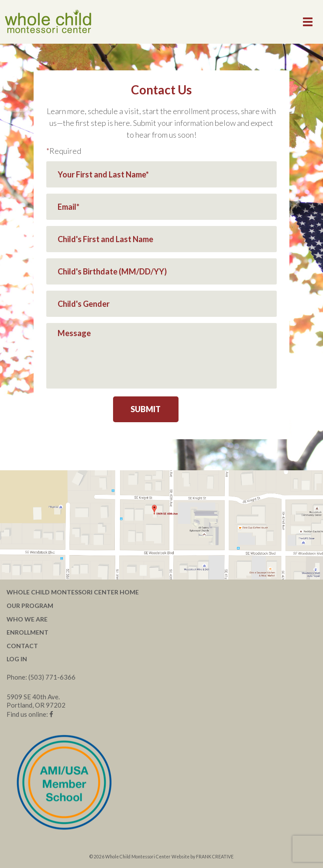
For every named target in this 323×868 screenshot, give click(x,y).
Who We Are (27, 619)
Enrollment (27, 632)
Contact (22, 646)
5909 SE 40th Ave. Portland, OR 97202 (36, 701)
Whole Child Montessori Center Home (73, 592)
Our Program (30, 606)
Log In (17, 659)
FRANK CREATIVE (215, 857)
